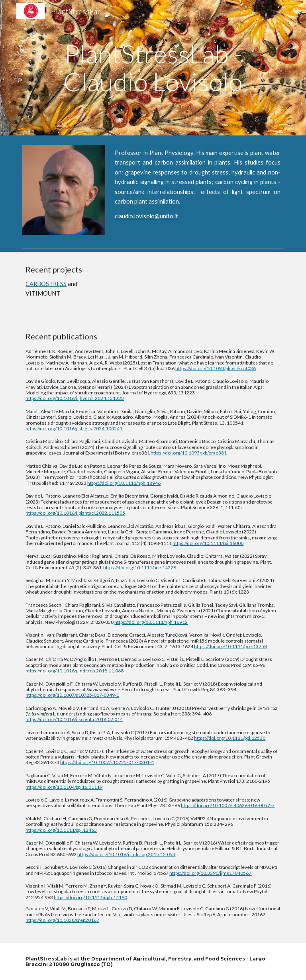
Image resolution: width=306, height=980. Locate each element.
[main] (153, 68)
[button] (296, 11)
